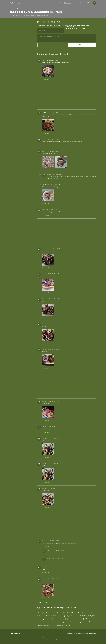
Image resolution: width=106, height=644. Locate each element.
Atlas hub (75, 3)
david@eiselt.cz (57, 640)
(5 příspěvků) (65, 613)
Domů (61, 3)
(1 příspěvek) (84, 619)
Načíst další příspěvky (45, 603)
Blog (94, 633)
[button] (51, 45)
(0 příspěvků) (45, 613)
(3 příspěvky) (86, 616)
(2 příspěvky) (65, 622)
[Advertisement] (22, 45)
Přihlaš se (68, 28)
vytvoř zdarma (81, 28)
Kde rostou (67, 3)
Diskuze (89, 3)
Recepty (82, 3)
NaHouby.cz (15, 3)
